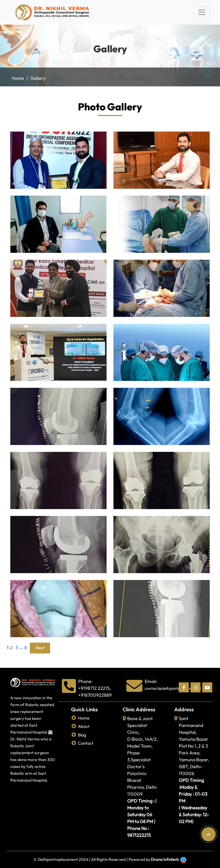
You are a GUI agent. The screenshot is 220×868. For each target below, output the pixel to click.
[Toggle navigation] (202, 12)
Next (40, 648)
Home (18, 78)
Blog (82, 735)
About (84, 726)
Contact (86, 743)
